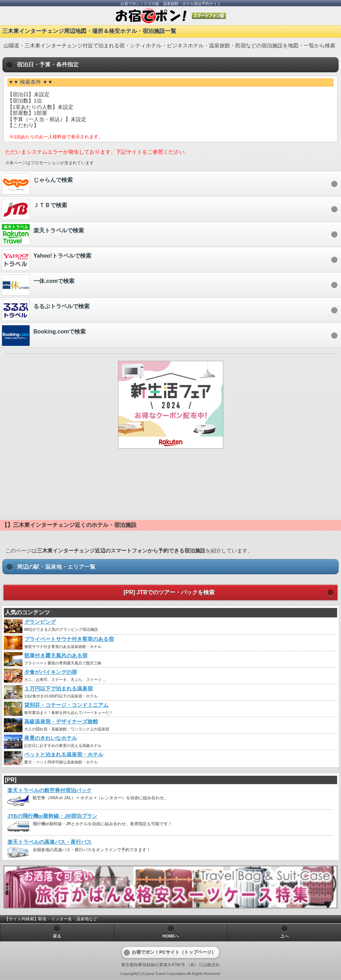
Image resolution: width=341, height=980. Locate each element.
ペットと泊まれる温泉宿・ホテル (64, 755)
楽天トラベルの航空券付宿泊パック (50, 790)
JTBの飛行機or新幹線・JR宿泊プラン (52, 816)
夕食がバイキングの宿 (51, 672)
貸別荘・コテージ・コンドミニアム (66, 705)
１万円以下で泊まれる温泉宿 (58, 689)
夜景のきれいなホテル (51, 738)
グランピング (40, 622)
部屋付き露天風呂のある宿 (56, 656)
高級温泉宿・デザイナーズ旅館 (61, 722)
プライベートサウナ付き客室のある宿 (69, 639)
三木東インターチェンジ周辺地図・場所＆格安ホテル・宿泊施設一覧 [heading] (89, 31)
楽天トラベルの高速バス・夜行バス (50, 842)
